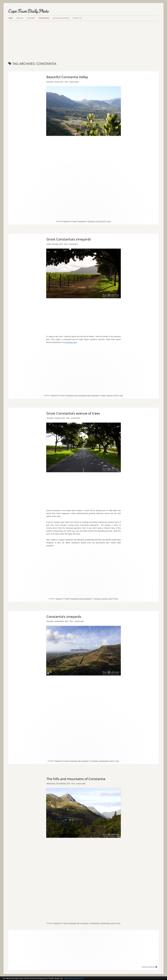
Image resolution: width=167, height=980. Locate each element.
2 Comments (73, 244)
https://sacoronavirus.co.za (74, 978)
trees (89, 395)
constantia (82, 221)
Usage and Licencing (61, 18)
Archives (20, 18)
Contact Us (77, 18)
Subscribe (31, 18)
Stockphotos (44, 18)
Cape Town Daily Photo (29, 11)
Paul (66, 82)
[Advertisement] (83, 39)
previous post (71, 342)
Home (11, 18)
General (66, 221)
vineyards (95, 395)
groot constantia (80, 395)
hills (79, 761)
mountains (84, 923)
